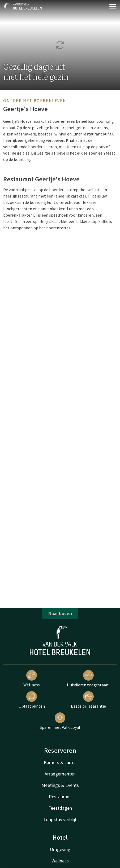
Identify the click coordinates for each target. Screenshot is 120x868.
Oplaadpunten (32, 700)
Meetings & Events (60, 785)
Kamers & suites (60, 762)
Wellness (32, 679)
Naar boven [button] (60, 613)
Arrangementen (60, 774)
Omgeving (60, 849)
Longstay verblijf (60, 819)
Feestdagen (60, 808)
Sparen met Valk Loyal (60, 721)
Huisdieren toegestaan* (88, 679)
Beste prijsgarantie (88, 700)
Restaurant (60, 797)
